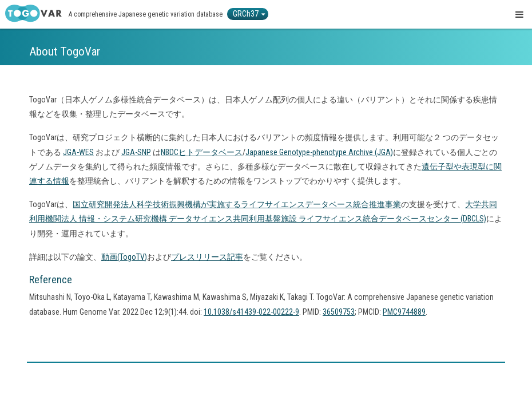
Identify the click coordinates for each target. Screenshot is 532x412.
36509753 (339, 312)
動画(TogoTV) (124, 257)
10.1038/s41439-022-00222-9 (251, 312)
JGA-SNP (136, 152)
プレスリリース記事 (207, 257)
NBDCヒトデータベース (202, 152)
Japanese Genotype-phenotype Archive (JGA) (319, 152)
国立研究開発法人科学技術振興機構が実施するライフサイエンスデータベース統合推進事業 (237, 204)
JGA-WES (78, 152)
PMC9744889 (404, 312)
